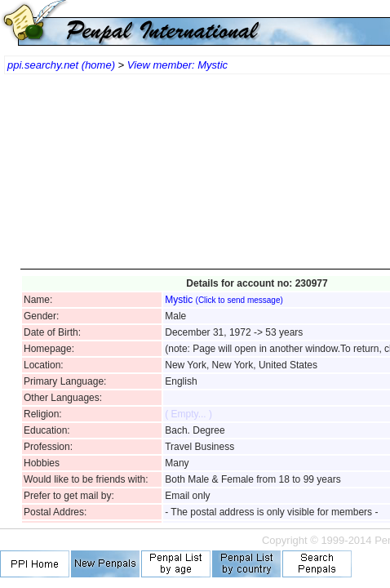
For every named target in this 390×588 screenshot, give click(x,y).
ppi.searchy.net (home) (61, 65)
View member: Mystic (177, 65)
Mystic (224, 300)
